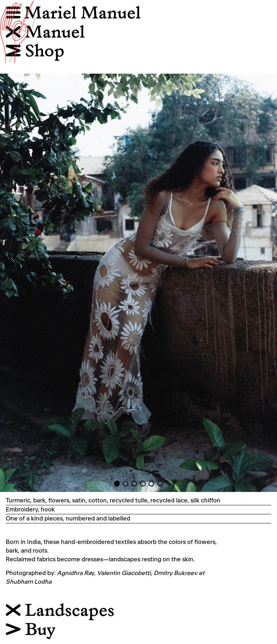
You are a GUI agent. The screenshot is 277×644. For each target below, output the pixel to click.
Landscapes (60, 611)
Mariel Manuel (82, 14)
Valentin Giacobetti (124, 573)
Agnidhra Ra (74, 573)
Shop (35, 51)
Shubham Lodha (29, 582)
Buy (30, 630)
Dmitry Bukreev (175, 573)
